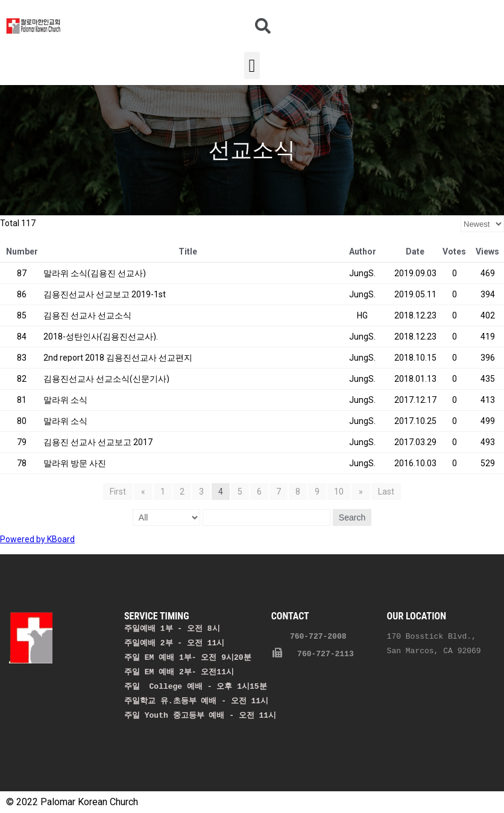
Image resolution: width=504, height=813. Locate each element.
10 (339, 492)
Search (352, 517)
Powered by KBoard (37, 539)
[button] (252, 65)
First (119, 492)
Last (385, 492)
